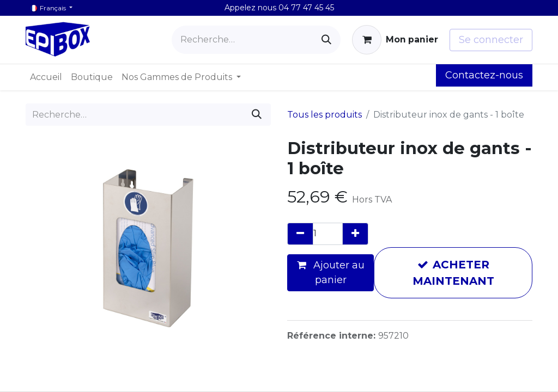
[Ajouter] (355, 234)
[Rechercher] (326, 40)
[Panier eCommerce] (395, 40)
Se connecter (491, 40)
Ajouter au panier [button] (331, 272)
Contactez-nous (484, 75)
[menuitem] (46, 77)
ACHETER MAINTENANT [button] (453, 273)
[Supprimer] (300, 234)
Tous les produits (325, 115)
